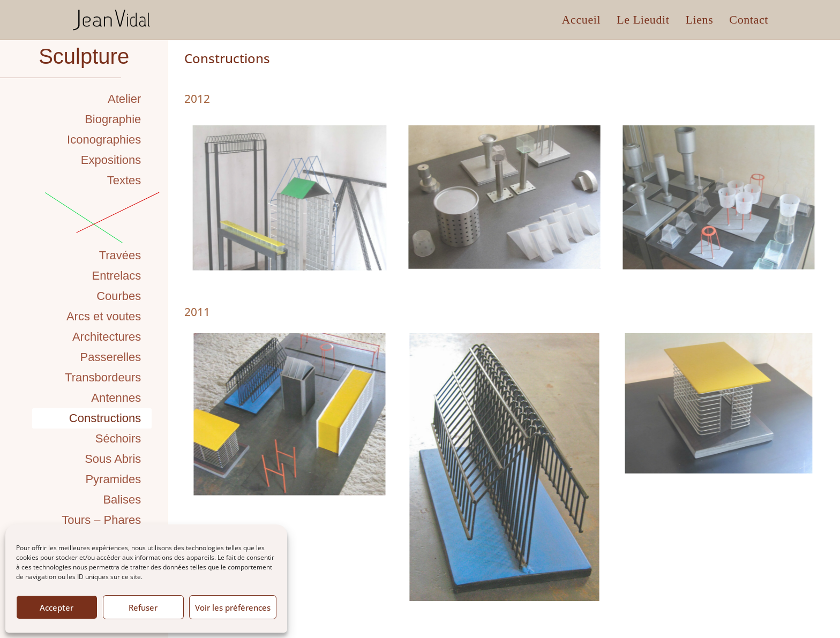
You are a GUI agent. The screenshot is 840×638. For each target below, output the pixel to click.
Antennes (116, 398)
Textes (124, 180)
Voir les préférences (233, 607)
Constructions (105, 418)
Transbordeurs (103, 377)
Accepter (57, 607)
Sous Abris (113, 459)
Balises (122, 500)
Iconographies (104, 140)
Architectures (107, 337)
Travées (120, 255)
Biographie (113, 119)
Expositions (111, 160)
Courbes (119, 296)
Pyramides (113, 479)
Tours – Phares (101, 520)
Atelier (124, 99)
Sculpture (84, 56)
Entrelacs (117, 276)
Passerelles (111, 357)
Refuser (143, 607)
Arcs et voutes (104, 316)
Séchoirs (118, 438)
